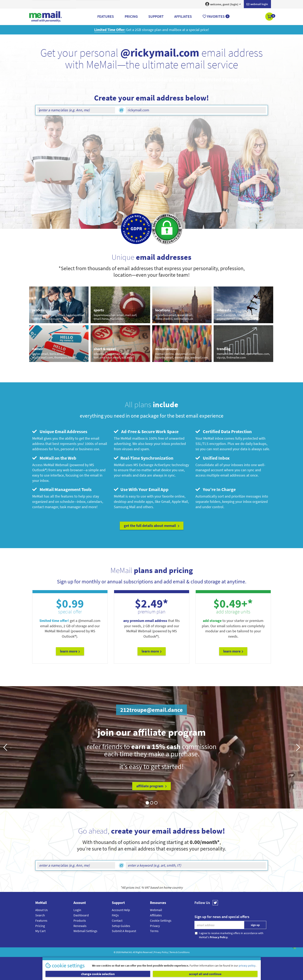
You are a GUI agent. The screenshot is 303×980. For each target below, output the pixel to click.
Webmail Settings (85, 931)
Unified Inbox (213, 458)
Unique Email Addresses (60, 431)
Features (41, 920)
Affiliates (156, 915)
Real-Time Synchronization (144, 458)
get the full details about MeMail (152, 526)
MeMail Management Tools (62, 489)
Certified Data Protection (224, 431)
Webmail (156, 910)
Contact (117, 920)
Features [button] (106, 16)
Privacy (155, 926)
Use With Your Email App (141, 489)
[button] (270, 17)
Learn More (70, 651)
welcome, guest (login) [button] (223, 4)
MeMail (125, 952)
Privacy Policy (161, 952)
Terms (154, 931)
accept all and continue (205, 974)
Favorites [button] (216, 16)
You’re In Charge (216, 489)
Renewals (80, 926)
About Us (42, 910)
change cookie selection (98, 974)
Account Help (121, 910)
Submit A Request (124, 931)
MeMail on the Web (54, 458)
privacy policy (247, 966)
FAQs (115, 915)
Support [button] (156, 16)
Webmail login (257, 4)
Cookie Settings (161, 920)
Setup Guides (121, 926)
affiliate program (151, 786)
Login (77, 910)
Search (40, 915)
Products (80, 920)
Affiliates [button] (183, 16)
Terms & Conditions (180, 952)
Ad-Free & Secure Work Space (146, 431)
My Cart (40, 931)
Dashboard (81, 915)
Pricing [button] (131, 16)
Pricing (40, 926)
